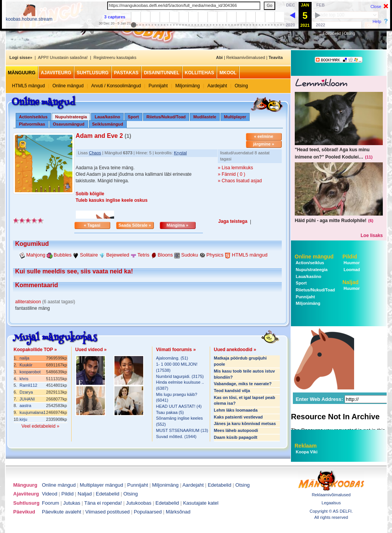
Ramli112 (28, 385)
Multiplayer (235, 117)
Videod (50, 494)
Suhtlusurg (92, 73)
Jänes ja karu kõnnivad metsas (245, 423)
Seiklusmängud (108, 124)
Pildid (350, 257)
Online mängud (68, 86)
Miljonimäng (188, 86)
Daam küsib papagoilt (236, 437)
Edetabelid (332, 34)
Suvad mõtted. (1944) (176, 437)
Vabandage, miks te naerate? (243, 384)
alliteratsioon (28, 302)
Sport (133, 117)
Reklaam (306, 446)
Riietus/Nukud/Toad (166, 117)
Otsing (350, 34)
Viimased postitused (108, 512)
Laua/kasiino (107, 117)
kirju (23, 419)
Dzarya (26, 392)
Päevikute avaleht (62, 512)
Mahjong (36, 255)
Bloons (165, 255)
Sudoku (189, 255)
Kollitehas (200, 73)
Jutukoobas (139, 503)
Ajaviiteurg (56, 73)
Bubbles (63, 255)
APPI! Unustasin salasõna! (63, 57)
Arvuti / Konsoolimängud (116, 86)
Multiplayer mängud (101, 485)
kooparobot (30, 372)
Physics (215, 255)
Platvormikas (32, 124)
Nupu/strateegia (311, 270)
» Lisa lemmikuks (235, 168)
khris (24, 379)
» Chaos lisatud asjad (240, 181)
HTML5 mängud (28, 86)
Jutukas (72, 503)
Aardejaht (217, 86)
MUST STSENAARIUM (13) (182, 430)
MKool (228, 73)
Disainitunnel (162, 73)
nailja (24, 358)
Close (376, 7)
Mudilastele (205, 117)
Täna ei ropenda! (103, 503)
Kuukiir (26, 365)
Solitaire (89, 255)
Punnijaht (158, 86)
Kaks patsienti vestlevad (238, 417)
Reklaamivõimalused (246, 57)
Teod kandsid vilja (232, 391)
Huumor (351, 263)
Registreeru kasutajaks (115, 57)
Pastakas (126, 73)
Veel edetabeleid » (40, 426)
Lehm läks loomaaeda (236, 410)
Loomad (351, 270)
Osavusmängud (69, 124)
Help (377, 21)
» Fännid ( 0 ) (231, 174)
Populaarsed (148, 512)
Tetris (143, 255)
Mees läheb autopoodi (236, 430)
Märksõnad (178, 512)
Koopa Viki (307, 452)
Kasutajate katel (201, 503)
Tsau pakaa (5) (170, 412)
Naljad (351, 282)
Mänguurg (22, 73)
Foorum (51, 503)
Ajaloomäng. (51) (172, 358)
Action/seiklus (33, 117)
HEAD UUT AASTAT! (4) (179, 406)
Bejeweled (118, 255)
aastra (25, 405)
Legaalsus (331, 503)
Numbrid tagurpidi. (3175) (180, 376)
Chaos (95, 153)
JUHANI (27, 399)
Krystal (180, 153)
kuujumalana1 (33, 412)
